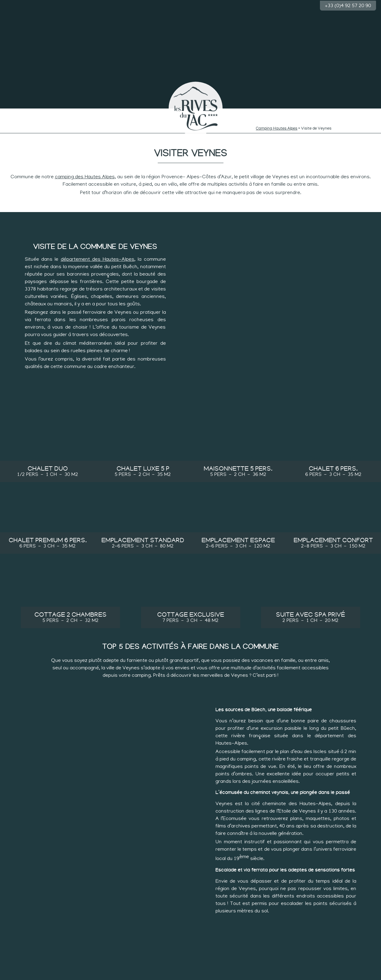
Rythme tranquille (236, 112)
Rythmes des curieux (145, 114)
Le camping (22, 112)
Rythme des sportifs (277, 114)
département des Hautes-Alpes (97, 254)
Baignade (63, 112)
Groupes (359, 112)
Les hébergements (318, 112)
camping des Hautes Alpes (85, 172)
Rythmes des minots (104, 114)
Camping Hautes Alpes (277, 124)
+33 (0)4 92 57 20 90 (348, 5)
